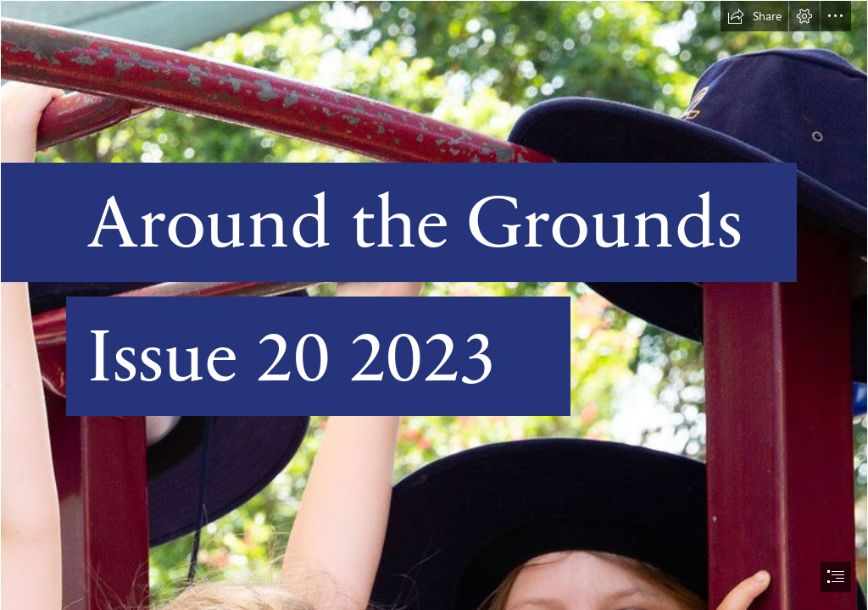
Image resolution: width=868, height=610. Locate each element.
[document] (434, 305)
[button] (754, 16)
